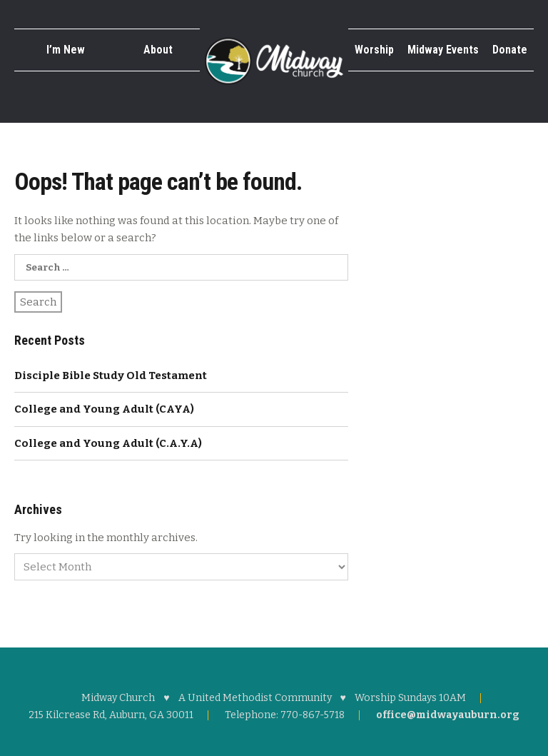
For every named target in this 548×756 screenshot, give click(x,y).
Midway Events (443, 50)
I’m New (66, 50)
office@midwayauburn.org (448, 715)
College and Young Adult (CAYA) (104, 409)
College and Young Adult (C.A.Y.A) (108, 443)
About (158, 50)
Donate (510, 50)
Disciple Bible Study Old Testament (111, 376)
